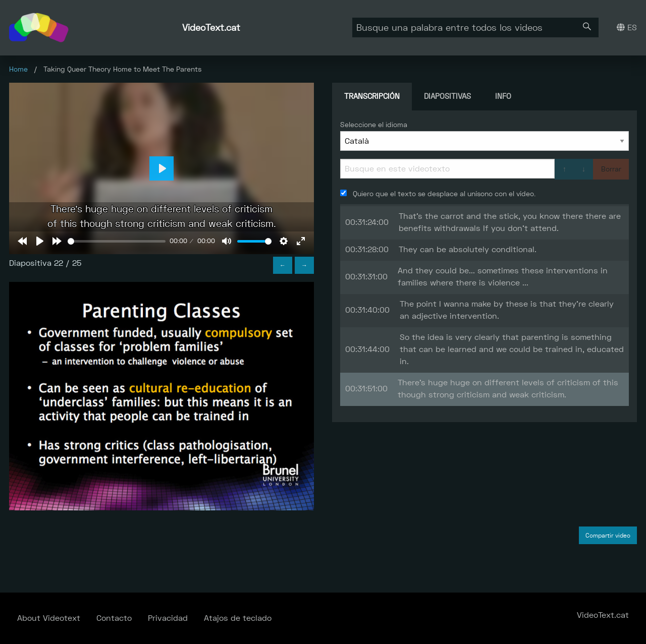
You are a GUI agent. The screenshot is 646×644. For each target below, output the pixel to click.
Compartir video (608, 536)
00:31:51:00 (366, 389)
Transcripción (372, 96)
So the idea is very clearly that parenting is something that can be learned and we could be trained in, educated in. (512, 349)
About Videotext (49, 618)
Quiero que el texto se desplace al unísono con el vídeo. (438, 194)
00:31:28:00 (367, 249)
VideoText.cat (211, 27)
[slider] (117, 241)
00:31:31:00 (366, 277)
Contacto (114, 618)
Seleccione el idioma (374, 125)
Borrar (611, 169)
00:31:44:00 (367, 349)
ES (627, 27)
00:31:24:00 (367, 222)
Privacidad (168, 618)
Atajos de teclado (238, 618)
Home (18, 69)
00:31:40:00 (367, 310)
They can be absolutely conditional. (468, 249)
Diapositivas (447, 96)
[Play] (40, 241)
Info (503, 96)
